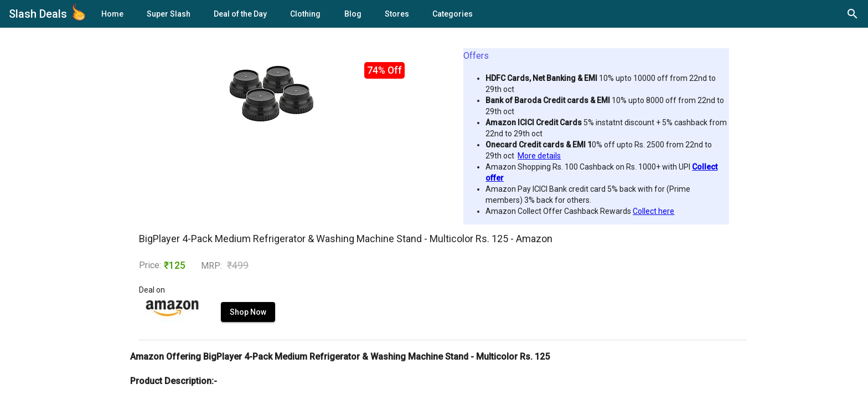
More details (539, 156)
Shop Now (248, 312)
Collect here (653, 211)
